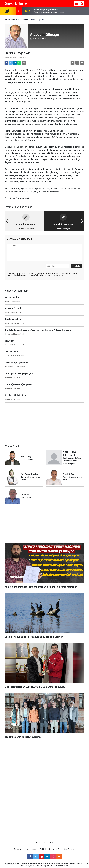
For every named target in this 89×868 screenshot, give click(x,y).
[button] (73, 63)
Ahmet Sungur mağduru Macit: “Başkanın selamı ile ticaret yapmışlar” (49, 11)
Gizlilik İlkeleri (45, 849)
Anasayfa (10, 20)
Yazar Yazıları (23, 20)
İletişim (34, 849)
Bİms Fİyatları (69, 849)
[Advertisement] (44, 422)
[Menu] (76, 4)
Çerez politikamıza (56, 866)
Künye (26, 849)
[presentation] (13, 11)
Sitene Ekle (57, 849)
